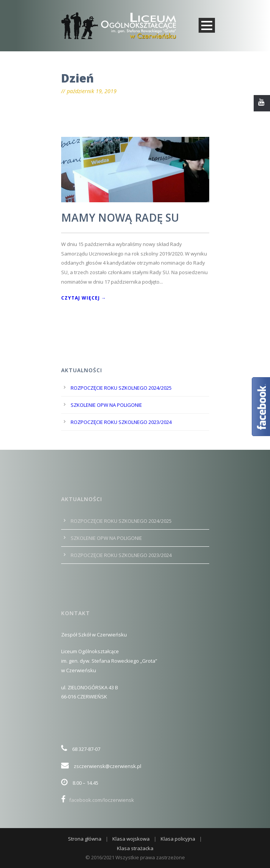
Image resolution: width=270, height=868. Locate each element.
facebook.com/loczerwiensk (98, 800)
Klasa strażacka (135, 848)
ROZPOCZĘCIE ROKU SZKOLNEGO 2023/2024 (121, 422)
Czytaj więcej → (84, 298)
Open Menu (207, 25)
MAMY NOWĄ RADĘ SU (120, 217)
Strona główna (85, 839)
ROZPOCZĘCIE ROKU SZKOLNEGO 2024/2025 (121, 388)
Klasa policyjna (178, 839)
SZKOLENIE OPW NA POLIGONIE (106, 405)
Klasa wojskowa (131, 839)
